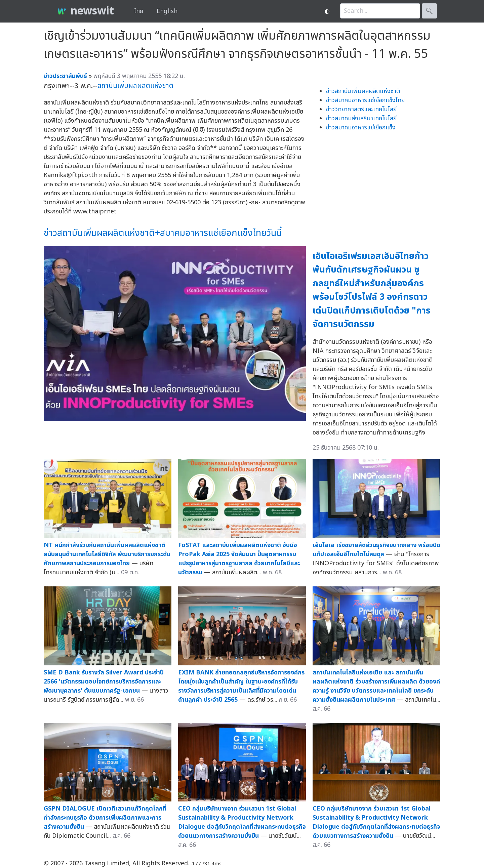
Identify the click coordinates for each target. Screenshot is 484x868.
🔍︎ (429, 11)
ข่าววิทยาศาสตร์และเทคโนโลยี (361, 109)
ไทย (139, 11)
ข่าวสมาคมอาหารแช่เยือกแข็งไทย (365, 100)
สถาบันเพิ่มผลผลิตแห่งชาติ (135, 86)
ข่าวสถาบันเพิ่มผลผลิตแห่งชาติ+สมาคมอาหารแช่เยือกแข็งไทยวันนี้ (163, 233)
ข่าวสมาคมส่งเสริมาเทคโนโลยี (361, 118)
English (167, 11)
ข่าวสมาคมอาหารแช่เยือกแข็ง (361, 128)
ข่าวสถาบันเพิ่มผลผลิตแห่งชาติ (363, 91)
